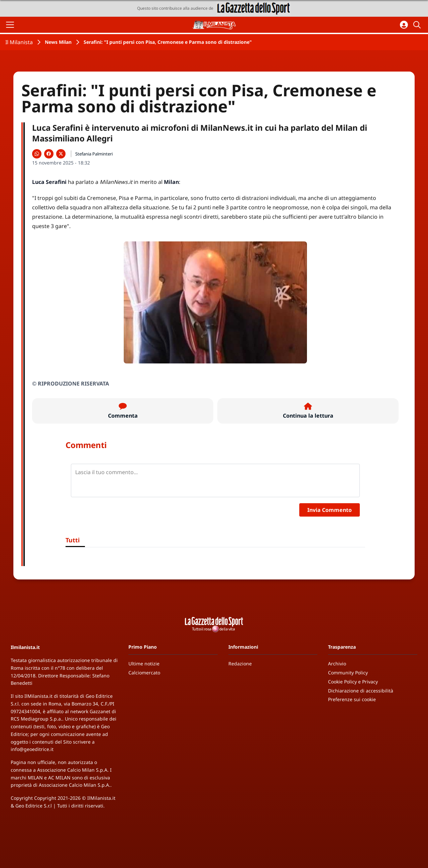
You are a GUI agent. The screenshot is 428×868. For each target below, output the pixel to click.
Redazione (240, 664)
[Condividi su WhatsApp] (37, 154)
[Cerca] (418, 25)
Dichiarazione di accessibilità (361, 691)
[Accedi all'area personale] (404, 25)
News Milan (58, 42)
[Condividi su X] (61, 154)
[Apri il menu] (10, 25)
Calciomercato (144, 673)
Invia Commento (330, 510)
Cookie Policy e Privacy (353, 682)
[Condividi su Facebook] (49, 154)
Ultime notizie (144, 664)
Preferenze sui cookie (352, 699)
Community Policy (348, 673)
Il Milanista (19, 42)
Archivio (337, 664)
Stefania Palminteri (94, 154)
